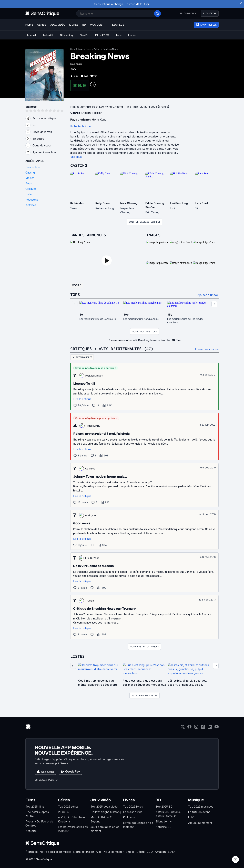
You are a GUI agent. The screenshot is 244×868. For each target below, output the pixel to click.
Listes (77, 656)
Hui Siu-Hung (179, 203)
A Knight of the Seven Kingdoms (72, 819)
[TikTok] (203, 728)
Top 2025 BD (164, 807)
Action (97, 49)
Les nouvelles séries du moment (73, 829)
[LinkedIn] (210, 728)
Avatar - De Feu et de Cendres (39, 823)
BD (158, 800)
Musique (196, 800)
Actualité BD (164, 827)
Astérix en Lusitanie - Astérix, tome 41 (169, 814)
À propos (32, 852)
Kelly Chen (103, 203)
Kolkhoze (129, 817)
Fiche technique (80, 126)
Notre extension (84, 852)
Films (89, 49)
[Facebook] (189, 728)
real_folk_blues (94, 376)
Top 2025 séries (68, 807)
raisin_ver (91, 515)
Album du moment (200, 823)
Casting (79, 165)
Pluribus (63, 812)
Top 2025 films (35, 807)
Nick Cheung (129, 203)
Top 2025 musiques (201, 807)
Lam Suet (202, 203)
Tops (75, 294)
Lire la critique (82, 399)
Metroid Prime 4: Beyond (101, 819)
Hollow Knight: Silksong (106, 812)
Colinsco (90, 469)
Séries (64, 800)
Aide (99, 852)
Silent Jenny (164, 821)
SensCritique (77, 49)
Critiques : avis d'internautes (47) (112, 349)
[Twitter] (183, 728)
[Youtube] (217, 728)
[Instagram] (196, 728)
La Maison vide (133, 812)
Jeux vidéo (101, 800)
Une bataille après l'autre (37, 814)
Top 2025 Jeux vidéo (104, 807)
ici (147, 4)
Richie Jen (77, 203)
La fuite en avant (199, 812)
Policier (97, 113)
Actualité (31, 831)
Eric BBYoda (92, 558)
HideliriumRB (93, 426)
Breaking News (110, 49)
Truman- (90, 601)
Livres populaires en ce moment (138, 825)
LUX (191, 817)
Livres (129, 800)
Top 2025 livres (133, 807)
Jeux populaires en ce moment (105, 829)
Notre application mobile (55, 852)
